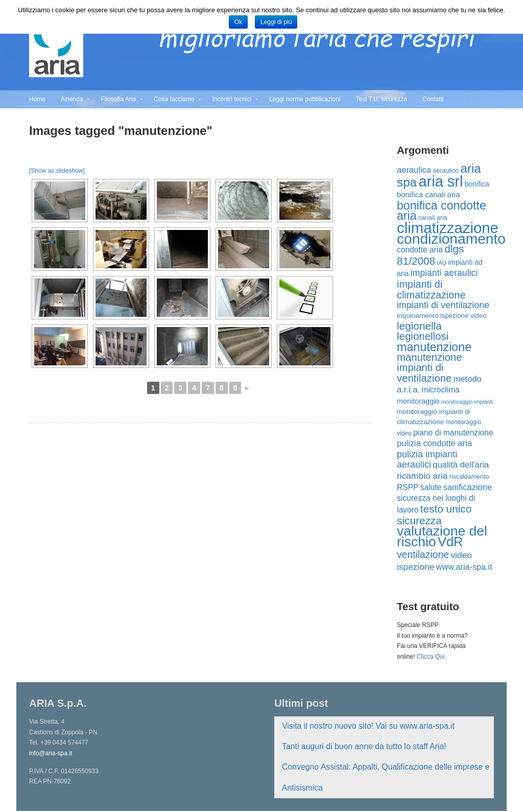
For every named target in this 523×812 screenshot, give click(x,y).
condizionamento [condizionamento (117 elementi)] (451, 239)
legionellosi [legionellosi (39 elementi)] (423, 336)
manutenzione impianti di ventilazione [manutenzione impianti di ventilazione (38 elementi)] (430, 368)
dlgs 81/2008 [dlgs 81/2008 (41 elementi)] (430, 254)
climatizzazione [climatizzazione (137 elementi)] (448, 228)
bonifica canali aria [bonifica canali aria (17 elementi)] (428, 194)
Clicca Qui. (432, 657)
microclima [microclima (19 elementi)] (440, 390)
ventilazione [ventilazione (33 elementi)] (423, 554)
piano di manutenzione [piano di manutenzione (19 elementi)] (453, 433)
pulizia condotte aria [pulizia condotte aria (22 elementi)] (434, 443)
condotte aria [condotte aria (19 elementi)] (420, 250)
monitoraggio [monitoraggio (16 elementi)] (418, 401)
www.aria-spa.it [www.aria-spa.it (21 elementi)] (464, 567)
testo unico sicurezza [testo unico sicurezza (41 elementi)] (434, 515)
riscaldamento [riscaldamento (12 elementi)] (469, 477)
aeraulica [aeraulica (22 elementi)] (414, 170)
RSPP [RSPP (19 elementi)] (408, 487)
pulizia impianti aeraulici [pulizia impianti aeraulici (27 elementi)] (427, 459)
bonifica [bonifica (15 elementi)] (477, 184)
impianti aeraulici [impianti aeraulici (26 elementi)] (444, 273)
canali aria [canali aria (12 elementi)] (433, 218)
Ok (238, 22)
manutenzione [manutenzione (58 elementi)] (434, 347)
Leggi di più (276, 22)
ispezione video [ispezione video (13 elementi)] (463, 316)
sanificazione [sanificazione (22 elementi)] (468, 487)
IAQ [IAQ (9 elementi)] (442, 263)
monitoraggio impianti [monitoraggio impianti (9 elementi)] (467, 402)
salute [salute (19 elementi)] (431, 487)
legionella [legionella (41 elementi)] (419, 326)
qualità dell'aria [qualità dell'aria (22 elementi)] (461, 465)
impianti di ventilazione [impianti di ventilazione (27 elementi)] (443, 305)
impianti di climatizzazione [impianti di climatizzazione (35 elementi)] (431, 289)
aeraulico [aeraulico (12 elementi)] (446, 171)
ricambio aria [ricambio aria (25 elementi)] (422, 476)
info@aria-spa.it (51, 753)
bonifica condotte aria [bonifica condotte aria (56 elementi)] (442, 211)
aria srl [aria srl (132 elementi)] (441, 181)
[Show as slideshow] (57, 171)
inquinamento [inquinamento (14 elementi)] (418, 316)
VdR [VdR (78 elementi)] (450, 542)
